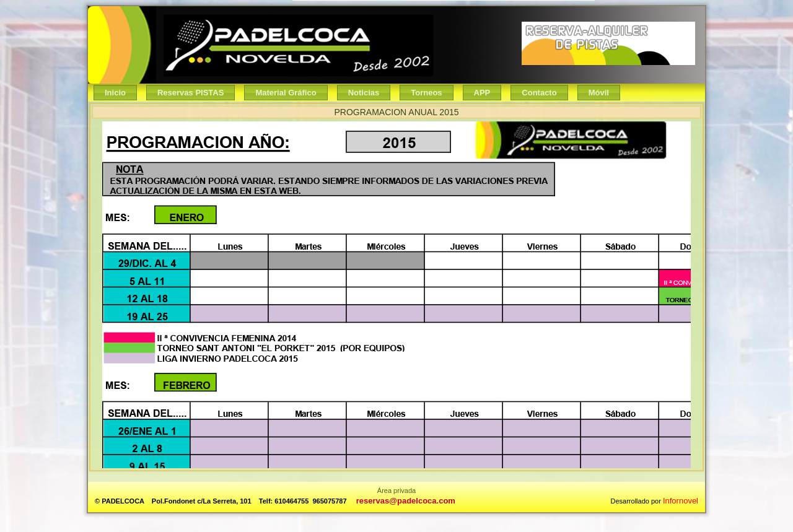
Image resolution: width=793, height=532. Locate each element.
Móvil (599, 93)
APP (482, 93)
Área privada (396, 491)
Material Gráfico (286, 93)
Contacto (539, 93)
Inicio (115, 93)
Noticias (364, 93)
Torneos (426, 93)
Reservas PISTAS (191, 93)
